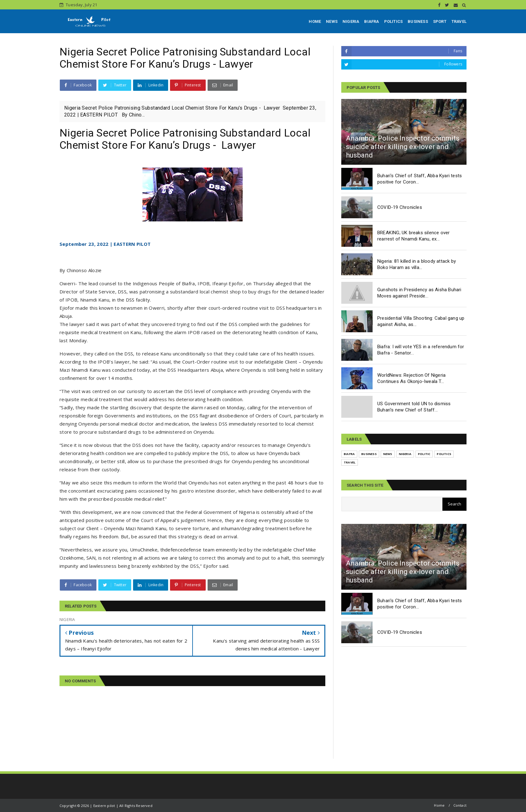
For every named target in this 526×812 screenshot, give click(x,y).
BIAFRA (371, 21)
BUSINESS (418, 21)
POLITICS (394, 21)
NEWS (332, 21)
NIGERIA (351, 21)
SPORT (440, 21)
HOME (315, 21)
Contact (460, 805)
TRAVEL (459, 21)
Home (439, 805)
